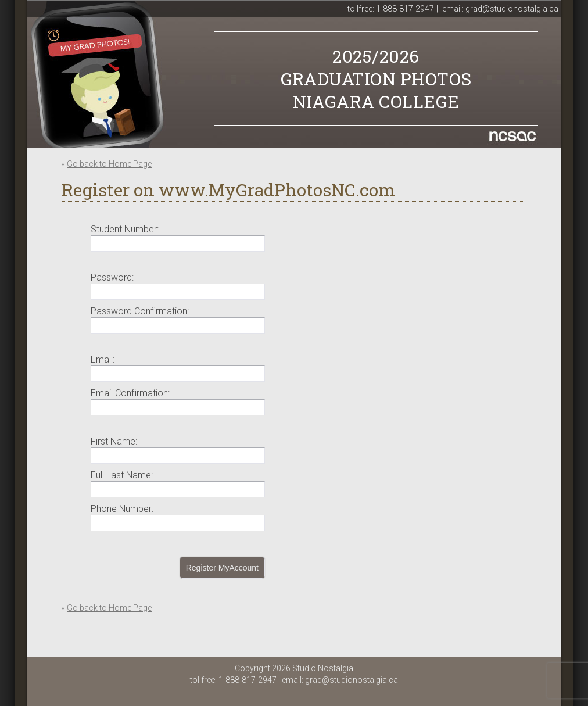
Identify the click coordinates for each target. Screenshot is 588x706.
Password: (112, 277)
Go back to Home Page (109, 164)
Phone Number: (122, 509)
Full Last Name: (122, 475)
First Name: (114, 441)
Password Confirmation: (140, 311)
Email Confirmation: (130, 393)
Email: (103, 359)
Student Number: (125, 229)
